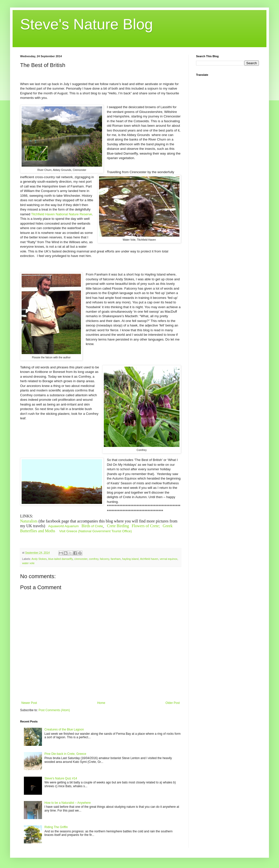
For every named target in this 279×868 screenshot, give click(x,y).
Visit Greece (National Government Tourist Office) (96, 531)
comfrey (94, 559)
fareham (116, 559)
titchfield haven (149, 559)
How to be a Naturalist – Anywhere (68, 803)
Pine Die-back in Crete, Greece (65, 754)
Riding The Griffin (56, 827)
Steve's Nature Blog (86, 24)
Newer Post (29, 703)
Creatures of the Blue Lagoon (64, 729)
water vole (28, 563)
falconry (104, 559)
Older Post (173, 703)
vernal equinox (168, 559)
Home (101, 703)
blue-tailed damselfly (61, 559)
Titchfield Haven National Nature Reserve (62, 214)
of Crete (92, 526)
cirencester (81, 559)
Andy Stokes (39, 559)
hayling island (130, 559)
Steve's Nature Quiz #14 (61, 778)
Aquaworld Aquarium (64, 526)
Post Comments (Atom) (54, 710)
